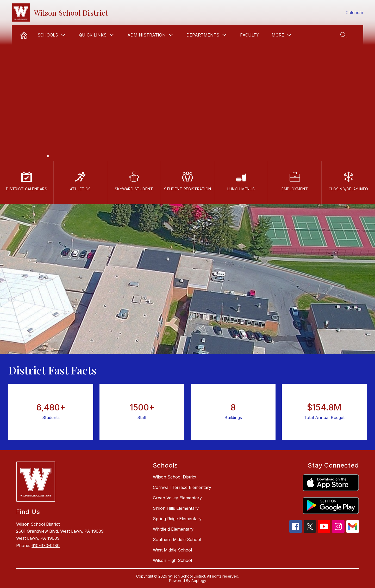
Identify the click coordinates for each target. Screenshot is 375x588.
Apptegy (199, 581)
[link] (24, 35)
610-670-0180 (46, 545)
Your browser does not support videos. (187, 81)
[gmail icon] (353, 531)
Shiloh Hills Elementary (176, 508)
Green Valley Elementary (177, 498)
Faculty (250, 35)
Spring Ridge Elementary (177, 519)
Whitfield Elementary (173, 529)
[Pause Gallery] (48, 156)
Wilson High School (172, 560)
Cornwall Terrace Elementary (182, 487)
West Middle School (172, 550)
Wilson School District (175, 477)
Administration (146, 35)
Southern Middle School (177, 539)
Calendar (354, 13)
